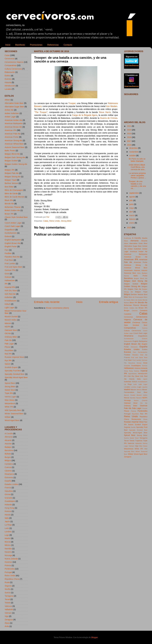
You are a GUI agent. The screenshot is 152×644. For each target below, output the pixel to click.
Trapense (139, 441)
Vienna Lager (10, 397)
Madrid (8, 538)
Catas (46, 221)
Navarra (8, 552)
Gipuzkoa (9, 491)
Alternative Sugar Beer (14, 107)
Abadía (145, 238)
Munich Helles (11, 320)
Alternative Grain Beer (14, 103)
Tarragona (9, 596)
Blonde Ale (9, 204)
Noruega (8, 555)
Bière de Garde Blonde (14, 197)
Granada (8, 498)
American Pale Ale (13, 134)
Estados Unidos (11, 484)
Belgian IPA (10, 170)
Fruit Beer (9, 260)
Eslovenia (9, 477)
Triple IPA (9, 393)
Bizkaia (8, 454)
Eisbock (8, 236)
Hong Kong (9, 508)
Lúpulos (145, 387)
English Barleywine (13, 240)
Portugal (8, 572)
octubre (133, 155)
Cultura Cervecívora (13, 69)
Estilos (7, 76)
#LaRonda (128, 238)
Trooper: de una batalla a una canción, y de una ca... (137, 185)
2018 (129, 137)
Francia (8, 488)
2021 (129, 126)
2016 (129, 145)
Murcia (8, 542)
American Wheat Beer (14, 144)
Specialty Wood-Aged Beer (16, 377)
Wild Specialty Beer (13, 410)
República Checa (12, 579)
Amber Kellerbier (12, 113)
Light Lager (9, 308)
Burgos (8, 457)
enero (132, 223)
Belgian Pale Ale (12, 173)
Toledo (7, 603)
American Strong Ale (13, 140)
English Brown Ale (12, 243)
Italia (7, 518)
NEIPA (7, 327)
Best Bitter (9, 187)
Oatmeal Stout (11, 330)
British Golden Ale (12, 210)
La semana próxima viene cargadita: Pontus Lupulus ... (137, 175)
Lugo (7, 535)
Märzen (8, 323)
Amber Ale (9, 110)
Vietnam (8, 613)
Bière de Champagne (14, 190)
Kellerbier (9, 297)
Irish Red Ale (10, 294)
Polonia (8, 565)
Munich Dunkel (11, 317)
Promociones (36, 45)
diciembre (134, 148)
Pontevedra (10, 569)
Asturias (8, 444)
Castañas (128, 314)
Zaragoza (9, 620)
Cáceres (8, 471)
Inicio (8, 45)
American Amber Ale (13, 120)
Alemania (9, 437)
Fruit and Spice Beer (13, 267)
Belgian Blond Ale (12, 154)
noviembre (134, 152)
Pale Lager (9, 344)
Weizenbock (10, 403)
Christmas (136, 322)
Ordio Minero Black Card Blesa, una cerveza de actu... (137, 167)
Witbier (8, 417)
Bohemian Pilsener (13, 207)
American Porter (12, 137)
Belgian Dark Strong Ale (15, 157)
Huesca (8, 511)
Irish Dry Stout (11, 291)
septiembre (134, 193)
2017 (129, 141)
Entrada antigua (109, 302)
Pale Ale (8, 340)
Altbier (7, 100)
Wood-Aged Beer (12, 420)
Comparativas (11, 65)
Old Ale (8, 333)
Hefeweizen (10, 280)
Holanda (8, 505)
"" (41, 112)
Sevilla (7, 589)
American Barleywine (14, 123)
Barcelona (9, 450)
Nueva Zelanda (11, 559)
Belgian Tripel (10, 180)
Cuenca (8, 467)
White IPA (9, 407)
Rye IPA (8, 361)
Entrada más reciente (47, 302)
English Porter (11, 247)
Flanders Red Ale (12, 257)
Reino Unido (55, 221)
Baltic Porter (10, 151)
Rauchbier (9, 350)
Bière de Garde (11, 193)
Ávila (7, 626)
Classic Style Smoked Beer (16, 217)
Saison (8, 364)
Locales (8, 89)
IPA (6, 284)
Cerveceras (10, 59)
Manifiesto (20, 45)
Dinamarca (9, 474)
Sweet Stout (10, 390)
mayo (132, 208)
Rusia (7, 582)
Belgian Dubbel (11, 161)
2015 (129, 228)
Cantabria (9, 464)
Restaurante (136, 419)
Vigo (7, 616)
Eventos (8, 79)
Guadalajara (10, 501)
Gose (7, 274)
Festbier (8, 253)
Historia (8, 82)
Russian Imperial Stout (14, 357)
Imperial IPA (10, 287)
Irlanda (8, 515)
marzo (132, 215)
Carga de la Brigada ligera (85, 115)
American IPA (10, 130)
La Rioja (8, 525)
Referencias (53, 45)
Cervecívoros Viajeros (14, 62)
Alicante (8, 440)
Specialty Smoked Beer (15, 374)
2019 (129, 134)
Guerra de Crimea (109, 118)
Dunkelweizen (11, 233)
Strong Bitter (66, 221)
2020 (129, 130)
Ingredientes (132, 374)
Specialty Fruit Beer (13, 371)
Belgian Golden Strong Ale (16, 164)
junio (132, 204)
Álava (7, 623)
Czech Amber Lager (13, 223)
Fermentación (143, 352)
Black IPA (9, 200)
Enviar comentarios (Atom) (57, 308)
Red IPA (8, 354)
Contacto (68, 45)
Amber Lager (10, 117)
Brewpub (144, 305)
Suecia (8, 593)
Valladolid (9, 609)
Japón (7, 521)
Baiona (126, 276)
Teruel (7, 599)
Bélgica (8, 460)
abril (131, 212)
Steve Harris (105, 112)
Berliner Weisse (11, 183)
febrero (133, 219)
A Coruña (9, 433)
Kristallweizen (11, 301)
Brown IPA (9, 214)
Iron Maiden (112, 106)
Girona (8, 494)
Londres (8, 532)
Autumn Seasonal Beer (15, 147)
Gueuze (8, 277)
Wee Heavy (10, 400)
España (8, 481)
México (8, 545)
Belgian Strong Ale (13, 177)
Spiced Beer (10, 383)
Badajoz (8, 447)
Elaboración (10, 72)
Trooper (72, 103)
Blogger (95, 637)
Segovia (8, 586)
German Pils (10, 270)
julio (131, 200)
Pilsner (8, 347)
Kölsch (8, 304)
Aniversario (128, 270)
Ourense (8, 562)
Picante (145, 408)
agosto (132, 197)
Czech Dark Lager (12, 226)
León (7, 528)
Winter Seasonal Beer (14, 414)
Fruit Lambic (10, 264)
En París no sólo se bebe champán (137, 160)
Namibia (8, 549)
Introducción (10, 86)
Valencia (8, 606)
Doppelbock (10, 230)
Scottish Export (11, 367)
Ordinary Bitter (11, 337)
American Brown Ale (13, 127)
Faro (7, 250)
